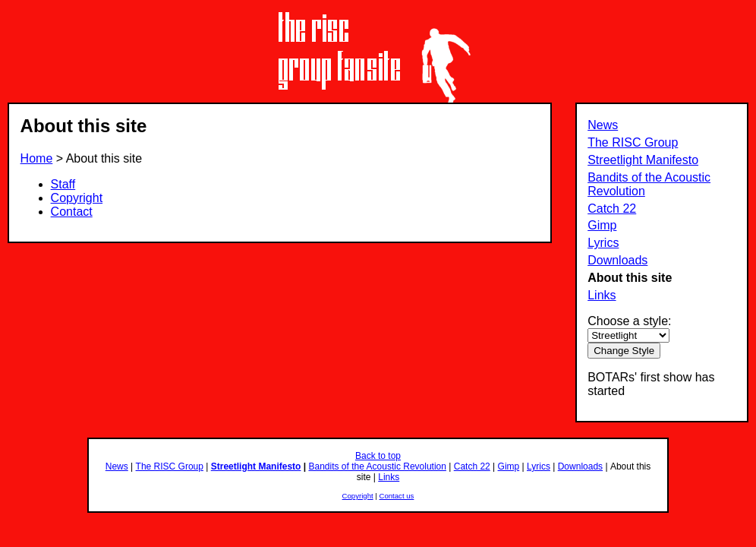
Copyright (77, 198)
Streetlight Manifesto (643, 160)
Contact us (397, 496)
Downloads (617, 260)
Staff (63, 184)
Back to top (378, 456)
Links (602, 295)
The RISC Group (633, 142)
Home (37, 158)
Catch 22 (612, 209)
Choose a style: (629, 321)
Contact (72, 212)
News (603, 125)
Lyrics (603, 243)
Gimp (602, 225)
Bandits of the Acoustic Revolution (377, 466)
